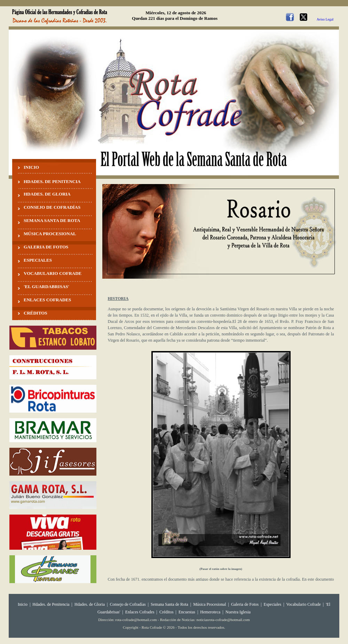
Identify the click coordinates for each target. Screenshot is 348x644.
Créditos (167, 612)
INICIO (31, 167)
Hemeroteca (210, 612)
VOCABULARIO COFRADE (53, 273)
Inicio (23, 604)
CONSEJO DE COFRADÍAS (52, 207)
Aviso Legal (325, 19)
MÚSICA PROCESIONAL (50, 234)
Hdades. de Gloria (90, 604)
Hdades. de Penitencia (51, 604)
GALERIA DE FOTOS (46, 247)
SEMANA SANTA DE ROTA (52, 220)
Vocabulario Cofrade (303, 604)
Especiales (273, 604)
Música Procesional (209, 604)
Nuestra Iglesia (238, 612)
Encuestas (187, 612)
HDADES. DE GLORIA (47, 194)
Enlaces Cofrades (140, 612)
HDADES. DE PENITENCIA (52, 181)
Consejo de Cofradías (128, 604)
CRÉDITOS (35, 313)
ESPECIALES (38, 260)
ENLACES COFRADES (47, 300)
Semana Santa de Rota (169, 604)
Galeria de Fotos (245, 604)
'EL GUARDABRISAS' (46, 287)
